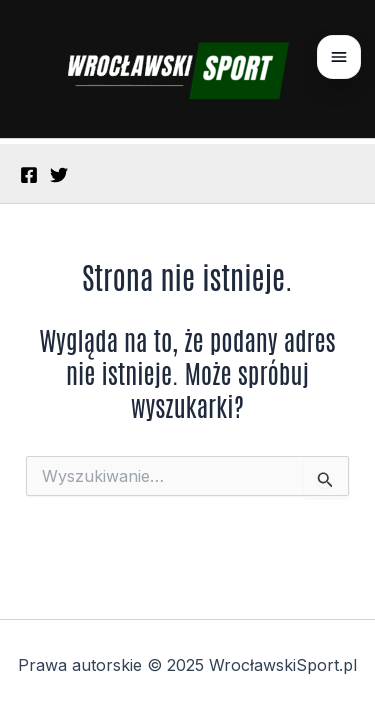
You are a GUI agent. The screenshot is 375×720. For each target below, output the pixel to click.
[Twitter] (59, 175)
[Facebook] (29, 175)
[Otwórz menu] (339, 57)
